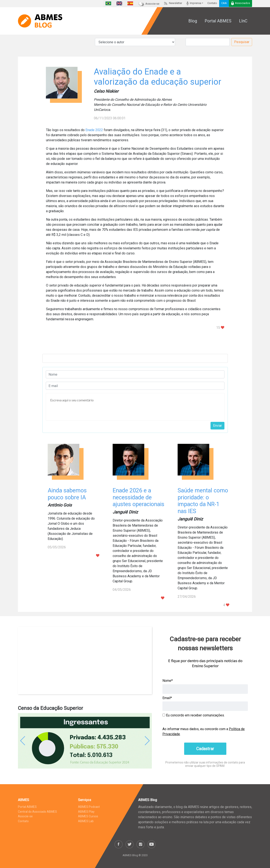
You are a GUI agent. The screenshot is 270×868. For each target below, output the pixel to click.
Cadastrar (205, 749)
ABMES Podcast (89, 807)
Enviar (217, 426)
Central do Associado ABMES (37, 812)
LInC (243, 21)
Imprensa (194, 3)
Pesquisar (242, 42)
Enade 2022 (94, 130)
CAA (224, 3)
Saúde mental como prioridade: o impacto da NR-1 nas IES (203, 501)
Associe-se (149, 4)
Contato (212, 3)
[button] (28, 741)
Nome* (168, 681)
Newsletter (173, 3)
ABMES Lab (86, 821)
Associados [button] (240, 3)
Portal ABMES (218, 21)
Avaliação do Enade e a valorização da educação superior (158, 77)
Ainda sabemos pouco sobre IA (67, 494)
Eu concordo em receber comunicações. (194, 715)
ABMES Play (86, 812)
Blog (193, 21)
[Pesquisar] (208, 42)
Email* (167, 698)
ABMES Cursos (88, 816)
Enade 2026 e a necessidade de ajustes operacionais (138, 497)
